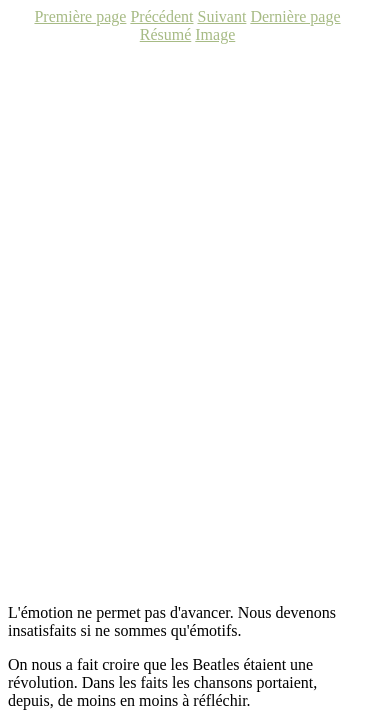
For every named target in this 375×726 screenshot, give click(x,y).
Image (215, 34)
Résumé (166, 34)
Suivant (221, 16)
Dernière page (295, 16)
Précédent (161, 16)
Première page (80, 16)
